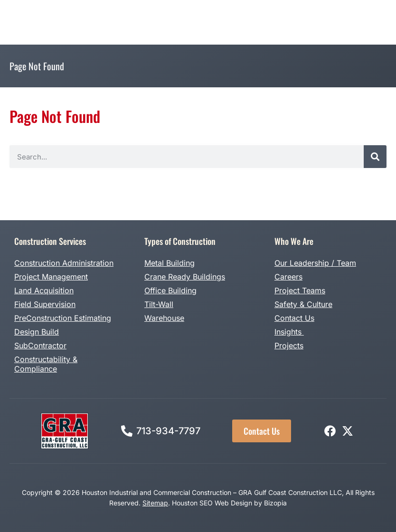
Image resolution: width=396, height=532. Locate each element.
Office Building (170, 290)
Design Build (37, 332)
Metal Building (170, 263)
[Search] (375, 157)
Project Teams (300, 290)
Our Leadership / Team (315, 263)
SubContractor (40, 345)
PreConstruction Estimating (63, 318)
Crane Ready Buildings (185, 277)
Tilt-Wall (159, 304)
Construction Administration (64, 263)
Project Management (51, 277)
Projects (289, 345)
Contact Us (294, 318)
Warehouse (164, 318)
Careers (288, 277)
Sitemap (155, 503)
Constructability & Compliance (46, 364)
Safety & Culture (303, 304)
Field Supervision (45, 304)
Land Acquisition (44, 290)
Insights (289, 332)
